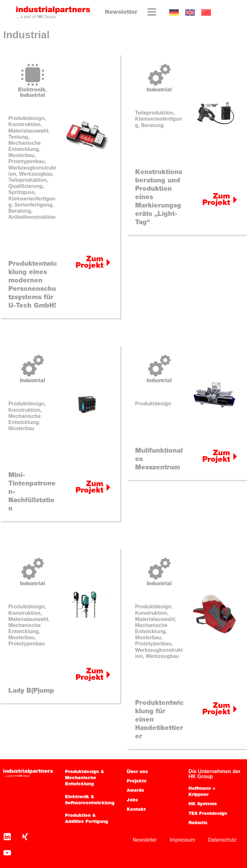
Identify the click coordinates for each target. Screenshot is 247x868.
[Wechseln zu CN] (206, 13)
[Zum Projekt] (108, 263)
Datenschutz (222, 840)
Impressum (182, 840)
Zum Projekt (89, 263)
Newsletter (121, 12)
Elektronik (32, 90)
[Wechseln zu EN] (190, 13)
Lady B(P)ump (31, 691)
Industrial (32, 96)
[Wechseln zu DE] (174, 13)
